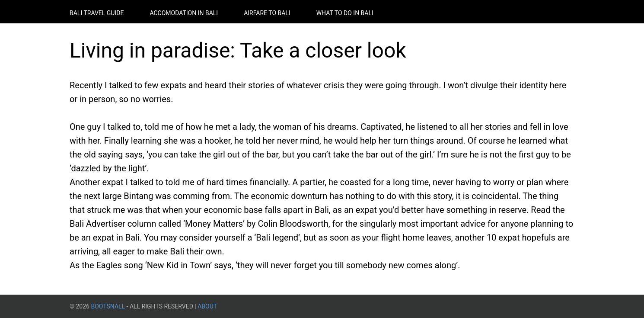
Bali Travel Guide (97, 13)
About (207, 306)
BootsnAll (108, 306)
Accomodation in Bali (184, 13)
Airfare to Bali (267, 13)
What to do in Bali (345, 13)
